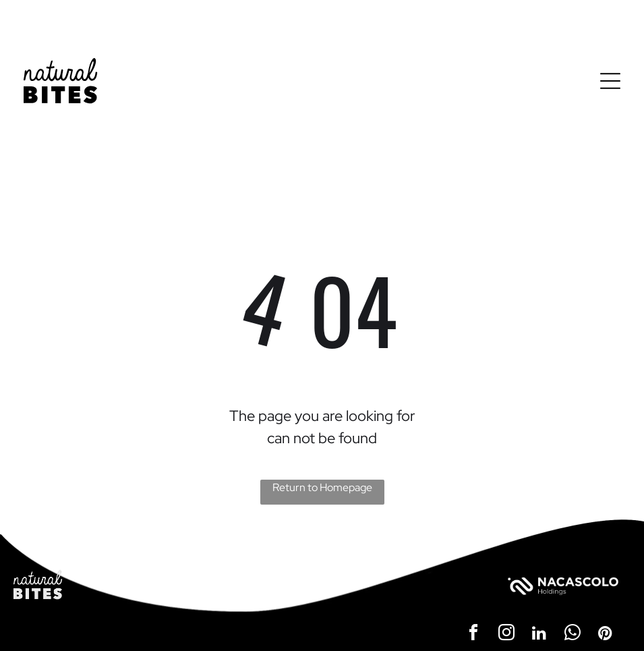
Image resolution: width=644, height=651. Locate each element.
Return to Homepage (322, 487)
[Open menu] (610, 81)
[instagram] (506, 634)
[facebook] (473, 634)
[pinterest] (606, 634)
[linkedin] (539, 634)
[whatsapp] (573, 634)
